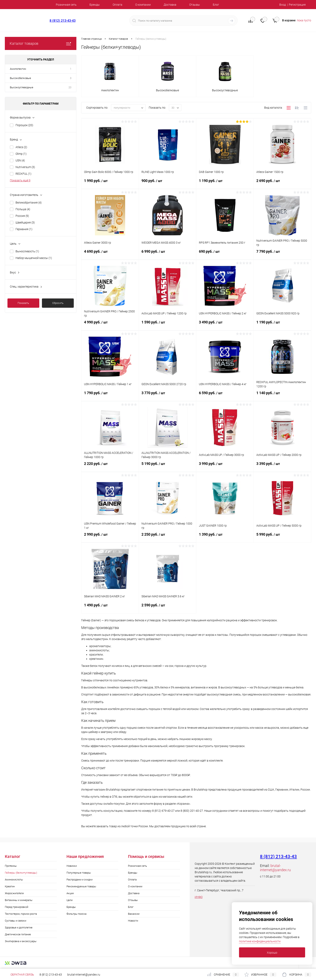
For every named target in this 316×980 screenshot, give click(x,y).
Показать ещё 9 (20, 180)
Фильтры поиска (76, 914)
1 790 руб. (110, 395)
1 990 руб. (110, 183)
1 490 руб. (110, 608)
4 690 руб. (110, 254)
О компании (143, 5)
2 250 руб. (167, 537)
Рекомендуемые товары (81, 886)
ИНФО (199, 897)
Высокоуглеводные (22, 87)
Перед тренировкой (17, 907)
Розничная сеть (66, 5)
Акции (70, 893)
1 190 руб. (225, 183)
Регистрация (297, 5)
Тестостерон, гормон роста (21, 914)
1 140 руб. (282, 395)
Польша (23, 209)
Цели (70, 900)
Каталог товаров (41, 43)
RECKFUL (23, 174)
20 (70, 87)
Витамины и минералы (19, 900)
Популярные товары (79, 873)
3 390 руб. (282, 466)
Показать (23, 303)
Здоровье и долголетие (19, 928)
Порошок (24, 125)
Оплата (117, 5)
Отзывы (195, 5)
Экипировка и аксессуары (21, 941)
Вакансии (134, 914)
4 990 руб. (110, 325)
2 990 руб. (110, 537)
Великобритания (29, 203)
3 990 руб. (225, 466)
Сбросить (58, 303)
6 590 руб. (225, 395)
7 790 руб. (282, 254)
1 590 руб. (167, 325)
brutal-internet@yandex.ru (275, 868)
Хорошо (272, 953)
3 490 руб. (225, 325)
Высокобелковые (20, 78)
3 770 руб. (167, 395)
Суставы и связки (16, 921)
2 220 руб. (110, 466)
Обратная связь (19, 975)
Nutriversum (25, 167)
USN (20, 160)
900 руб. (167, 183)
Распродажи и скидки (80, 880)
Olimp (21, 154)
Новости (133, 921)
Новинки (72, 866)
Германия (24, 229)
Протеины (11, 866)
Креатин (10, 886)
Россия (22, 216)
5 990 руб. (282, 537)
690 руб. (225, 254)
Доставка (170, 5)
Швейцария (25, 222)
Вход (283, 5)
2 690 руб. (282, 183)
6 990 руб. (167, 254)
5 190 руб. (167, 466)
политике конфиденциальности (260, 941)
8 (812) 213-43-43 (63, 21)
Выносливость (27, 251)
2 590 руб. (167, 608)
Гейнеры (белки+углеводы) (21, 873)
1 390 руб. (225, 537)
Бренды (95, 5)
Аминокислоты (14, 880)
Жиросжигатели (14, 893)
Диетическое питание (18, 934)
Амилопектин (18, 69)
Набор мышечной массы (34, 258)
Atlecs (21, 147)
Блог (216, 5)
